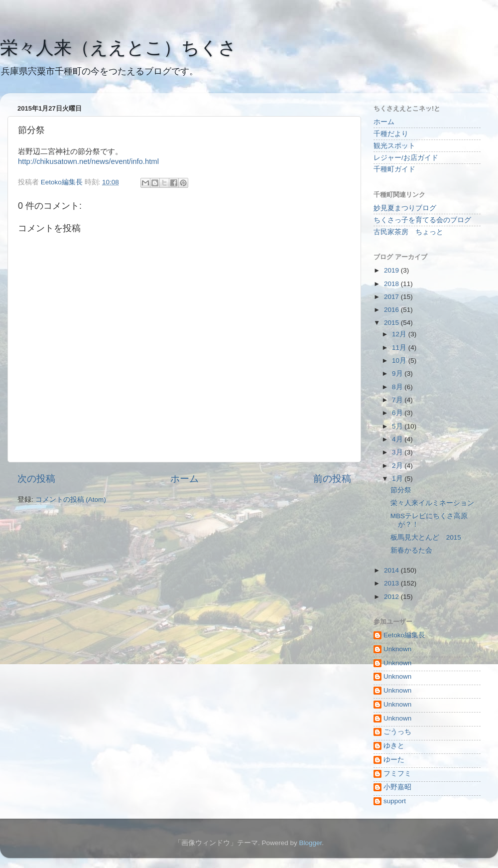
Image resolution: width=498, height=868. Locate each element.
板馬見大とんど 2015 (426, 537)
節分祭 (401, 490)
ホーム (185, 479)
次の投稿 (36, 479)
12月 (400, 334)
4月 (398, 439)
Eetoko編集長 (404, 635)
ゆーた (394, 760)
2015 (392, 323)
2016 (392, 310)
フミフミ (397, 774)
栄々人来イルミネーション (432, 503)
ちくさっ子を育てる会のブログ (422, 220)
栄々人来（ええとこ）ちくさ (118, 48)
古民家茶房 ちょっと (408, 232)
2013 (392, 583)
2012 (392, 597)
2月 (398, 466)
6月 (398, 413)
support (395, 801)
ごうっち (397, 732)
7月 (398, 400)
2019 (392, 270)
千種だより (391, 134)
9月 (398, 373)
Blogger (310, 843)
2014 (392, 570)
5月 (398, 426)
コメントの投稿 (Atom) (71, 500)
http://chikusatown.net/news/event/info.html (88, 161)
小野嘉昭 (397, 787)
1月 (398, 479)
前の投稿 (332, 479)
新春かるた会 (411, 550)
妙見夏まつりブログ (405, 208)
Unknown (397, 649)
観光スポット (394, 146)
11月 (400, 348)
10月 (400, 361)
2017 (392, 297)
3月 (398, 452)
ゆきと (394, 746)
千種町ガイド (394, 169)
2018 (392, 284)
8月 (398, 387)
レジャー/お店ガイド (406, 158)
